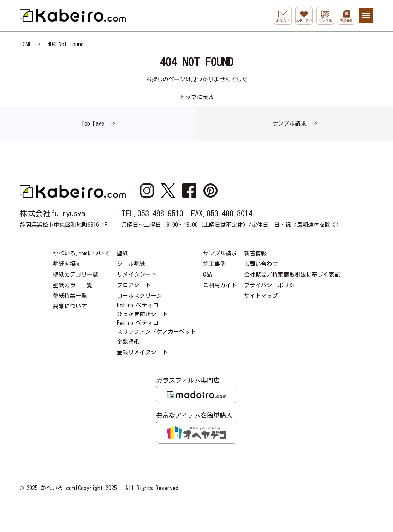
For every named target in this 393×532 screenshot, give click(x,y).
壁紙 (123, 253)
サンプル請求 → (295, 123)
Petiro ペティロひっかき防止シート (142, 310)
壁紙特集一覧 (70, 296)
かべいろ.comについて (81, 253)
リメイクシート (137, 274)
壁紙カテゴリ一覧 (76, 274)
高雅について (70, 306)
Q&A (207, 274)
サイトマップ (261, 296)
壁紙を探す (67, 264)
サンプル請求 (220, 253)
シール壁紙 (131, 264)
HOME (26, 44)
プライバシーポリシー (272, 285)
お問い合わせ (261, 264)
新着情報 (255, 253)
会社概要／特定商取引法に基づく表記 (292, 274)
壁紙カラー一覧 (73, 285)
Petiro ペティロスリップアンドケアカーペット (156, 327)
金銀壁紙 (128, 341)
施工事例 (214, 264)
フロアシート (134, 285)
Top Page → (98, 123)
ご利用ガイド (220, 285)
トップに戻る (197, 97)
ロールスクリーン (139, 296)
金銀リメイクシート (142, 352)
